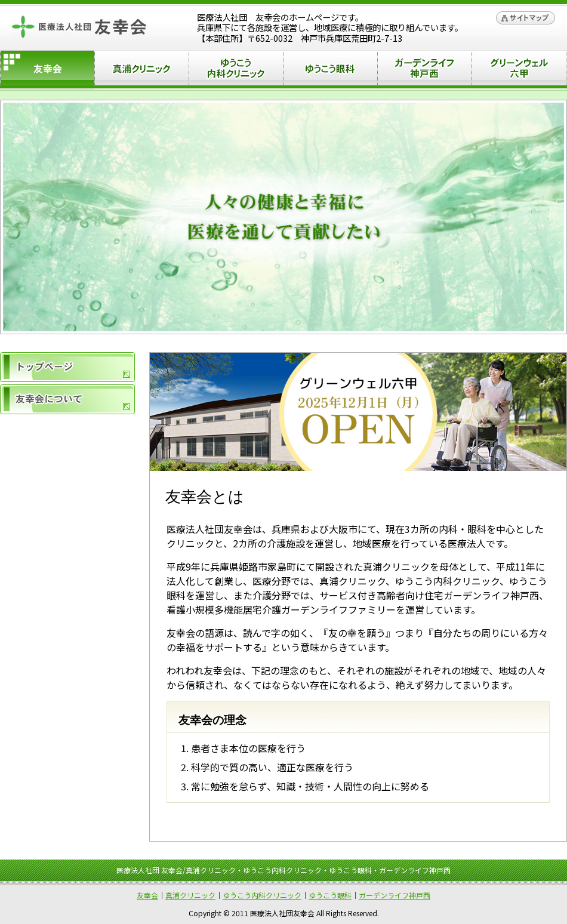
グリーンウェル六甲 (519, 70)
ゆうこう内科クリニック (236, 70)
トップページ (67, 367)
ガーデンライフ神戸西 (424, 70)
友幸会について (67, 399)
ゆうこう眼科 (330, 70)
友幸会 (147, 895)
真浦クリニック (141, 70)
